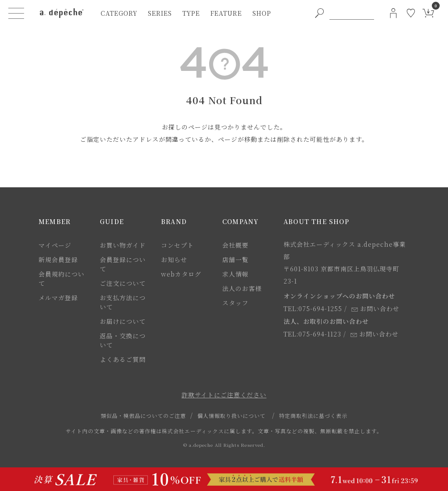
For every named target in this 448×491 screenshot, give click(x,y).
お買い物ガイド (123, 245)
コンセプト (177, 245)
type (191, 13)
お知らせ (174, 260)
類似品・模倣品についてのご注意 (143, 416)
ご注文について (123, 283)
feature (226, 13)
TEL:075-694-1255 (313, 309)
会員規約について (61, 279)
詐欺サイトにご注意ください (224, 395)
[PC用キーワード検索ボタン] (319, 13)
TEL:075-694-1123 (312, 334)
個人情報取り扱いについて (231, 416)
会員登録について (123, 264)
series (160, 13)
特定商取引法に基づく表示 (313, 416)
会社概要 (235, 245)
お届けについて (123, 321)
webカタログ (181, 274)
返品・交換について (123, 340)
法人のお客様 (242, 288)
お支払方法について (123, 302)
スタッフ (235, 303)
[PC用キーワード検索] (352, 13)
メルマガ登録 (58, 298)
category (119, 13)
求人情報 (235, 274)
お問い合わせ (375, 309)
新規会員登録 (58, 260)
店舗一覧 (235, 260)
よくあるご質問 (123, 359)
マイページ (55, 245)
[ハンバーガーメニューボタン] (16, 13)
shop (262, 13)
